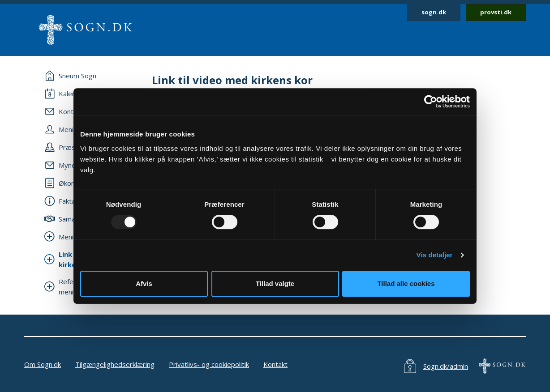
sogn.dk (434, 12)
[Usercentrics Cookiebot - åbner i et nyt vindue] (431, 102)
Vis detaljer (435, 255)
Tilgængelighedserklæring (115, 364)
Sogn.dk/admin (446, 366)
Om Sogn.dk (43, 364)
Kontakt (275, 364)
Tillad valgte (275, 283)
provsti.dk (496, 12)
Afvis (144, 283)
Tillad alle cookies (406, 283)
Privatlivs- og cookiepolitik (209, 364)
